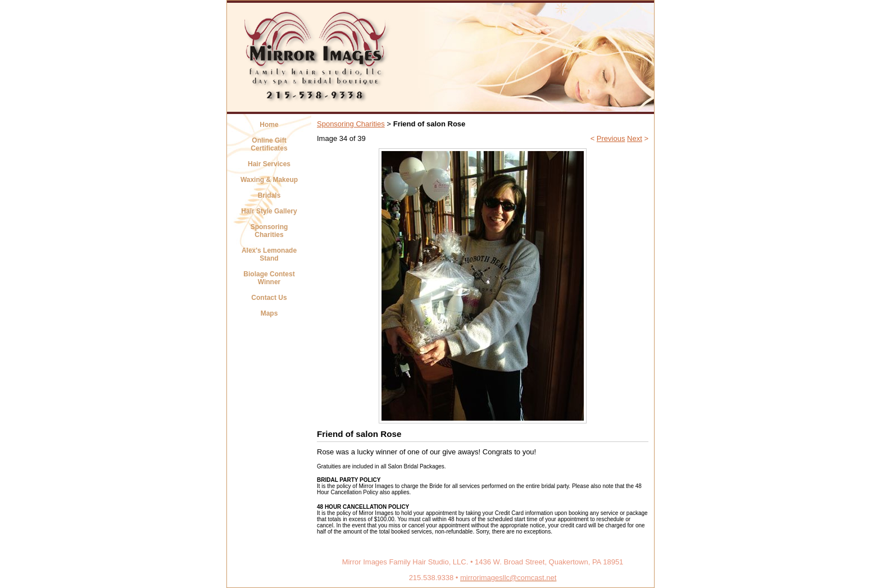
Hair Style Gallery (269, 211)
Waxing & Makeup (269, 180)
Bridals (269, 195)
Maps (269, 313)
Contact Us (269, 298)
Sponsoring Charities (269, 231)
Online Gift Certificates (269, 144)
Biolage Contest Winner (269, 278)
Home (269, 125)
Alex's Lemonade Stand (269, 254)
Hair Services (269, 164)
